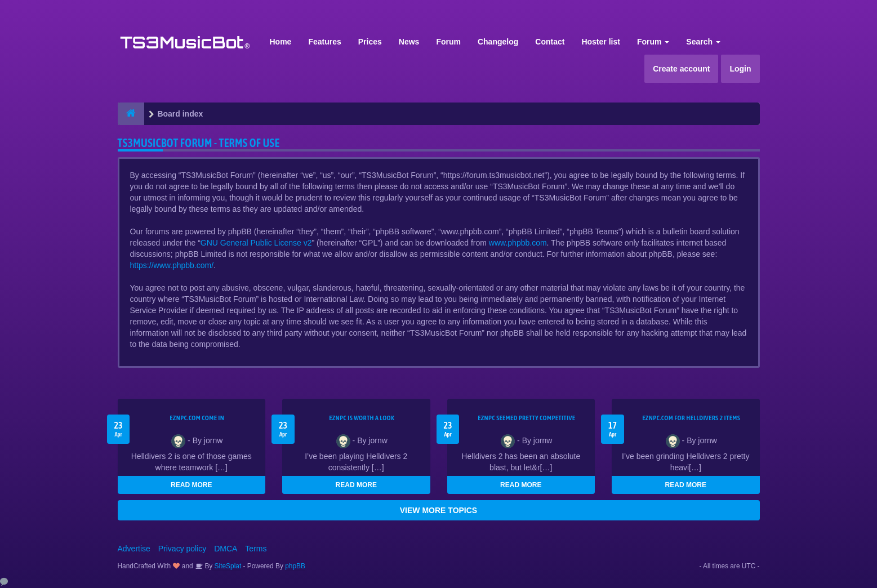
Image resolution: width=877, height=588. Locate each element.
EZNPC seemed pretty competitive (526, 418)
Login (740, 69)
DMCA (226, 549)
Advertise (134, 549)
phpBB (295, 566)
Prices (370, 42)
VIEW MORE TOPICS (438, 510)
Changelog (498, 42)
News (409, 42)
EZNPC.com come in (197, 418)
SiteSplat (227, 566)
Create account (681, 69)
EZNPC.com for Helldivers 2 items (691, 418)
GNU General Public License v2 (256, 243)
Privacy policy (182, 549)
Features (324, 42)
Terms (256, 549)
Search (703, 42)
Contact (550, 42)
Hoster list (600, 42)
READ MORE (191, 485)
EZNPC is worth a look (362, 418)
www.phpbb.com (518, 243)
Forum (448, 42)
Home (281, 42)
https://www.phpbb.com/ (172, 265)
